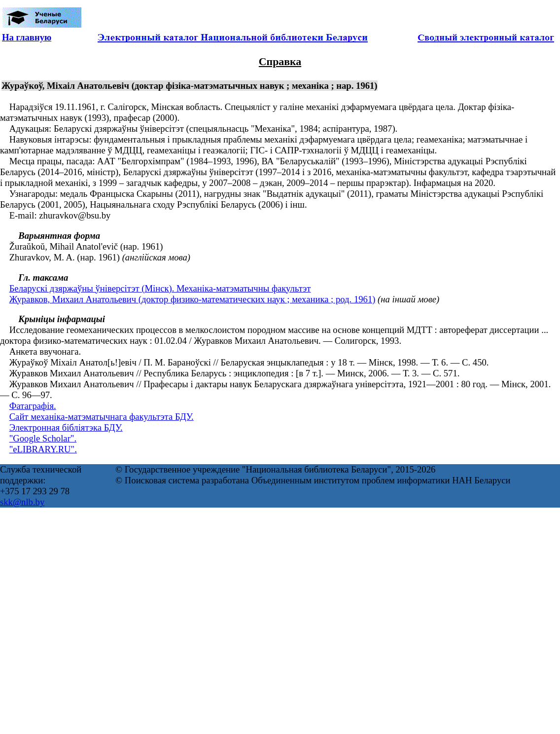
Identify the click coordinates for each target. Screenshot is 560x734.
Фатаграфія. (33, 406)
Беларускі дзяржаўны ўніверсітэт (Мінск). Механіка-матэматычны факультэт (160, 288)
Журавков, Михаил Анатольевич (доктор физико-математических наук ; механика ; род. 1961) (192, 299)
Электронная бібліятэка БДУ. (66, 427)
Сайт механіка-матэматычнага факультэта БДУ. (102, 417)
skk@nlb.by (22, 502)
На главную (27, 37)
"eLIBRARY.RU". (43, 449)
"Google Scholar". (43, 438)
